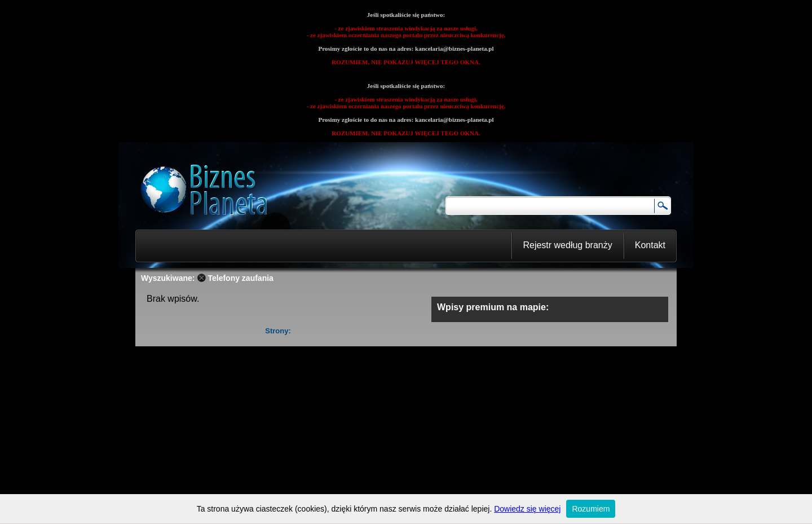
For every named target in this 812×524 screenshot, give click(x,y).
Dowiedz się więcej (527, 509)
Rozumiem (591, 509)
